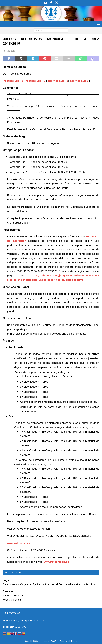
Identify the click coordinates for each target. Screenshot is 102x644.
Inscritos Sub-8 (79, 81)
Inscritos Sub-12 (35, 81)
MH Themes (73, 641)
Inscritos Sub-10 (58, 81)
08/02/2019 (10, 51)
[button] (98, 24)
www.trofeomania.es (20, 543)
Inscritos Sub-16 (13, 81)
